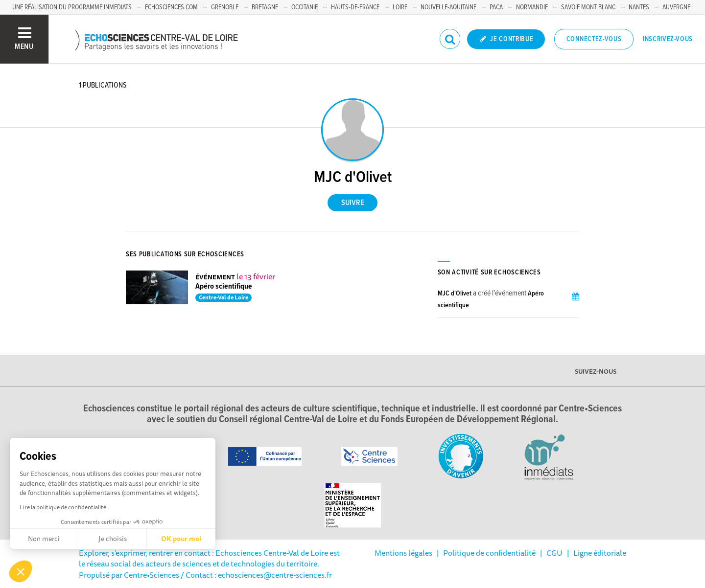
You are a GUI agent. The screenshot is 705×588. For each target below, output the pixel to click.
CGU (554, 553)
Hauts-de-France (355, 7)
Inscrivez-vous (668, 39)
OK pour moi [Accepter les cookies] (181, 539)
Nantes (639, 7)
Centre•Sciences (152, 575)
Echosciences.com (171, 7)
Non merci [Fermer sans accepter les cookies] (44, 539)
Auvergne (676, 7)
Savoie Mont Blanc (588, 7)
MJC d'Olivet (455, 294)
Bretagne (265, 7)
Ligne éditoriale (600, 553)
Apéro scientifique (224, 286)
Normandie (532, 7)
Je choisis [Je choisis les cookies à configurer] (113, 539)
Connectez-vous (594, 39)
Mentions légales (403, 553)
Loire (400, 7)
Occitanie (305, 7)
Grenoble (225, 7)
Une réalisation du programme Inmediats (72, 7)
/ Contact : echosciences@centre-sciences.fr (256, 575)
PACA (496, 7)
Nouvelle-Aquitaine (448, 7)
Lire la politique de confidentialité (63, 507)
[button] (21, 571)
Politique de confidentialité (489, 553)
